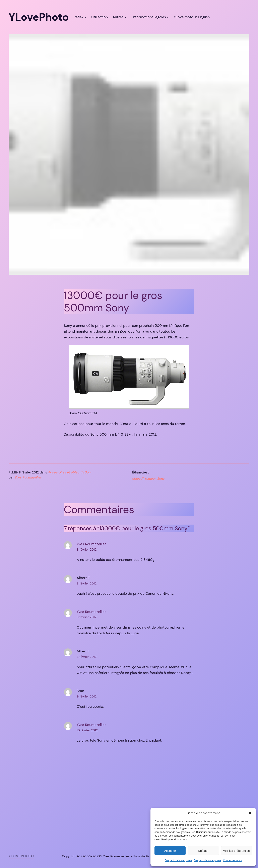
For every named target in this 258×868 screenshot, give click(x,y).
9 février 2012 (87, 696)
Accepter (170, 851)
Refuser (203, 851)
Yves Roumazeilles (91, 544)
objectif (138, 479)
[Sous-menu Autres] (126, 17)
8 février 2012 (87, 550)
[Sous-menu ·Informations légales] (168, 17)
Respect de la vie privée (178, 860)
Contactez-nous (232, 860)
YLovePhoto (21, 856)
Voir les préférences (236, 851)
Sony (161, 479)
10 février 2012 (87, 730)
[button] (250, 813)
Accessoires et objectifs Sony (70, 472)
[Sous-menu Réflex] (86, 17)
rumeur (150, 479)
